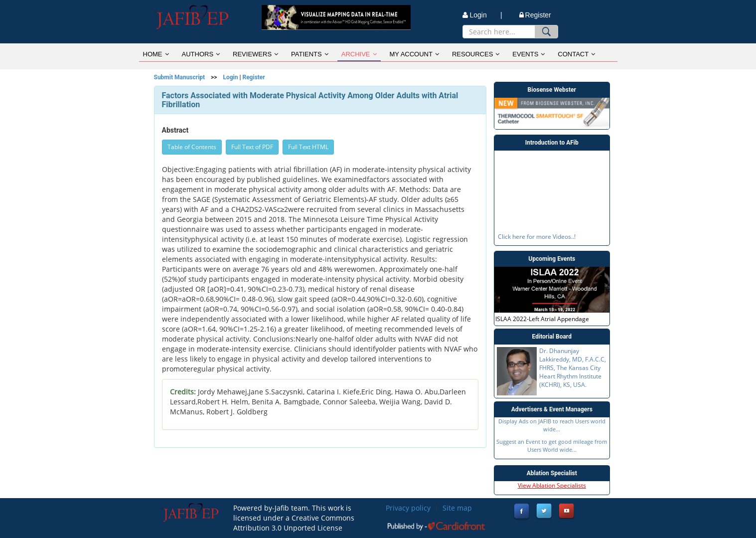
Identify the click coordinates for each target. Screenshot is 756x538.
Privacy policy (408, 508)
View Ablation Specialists (552, 485)
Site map (457, 508)
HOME (156, 54)
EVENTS (529, 54)
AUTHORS (201, 54)
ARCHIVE (359, 54)
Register (535, 15)
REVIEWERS (255, 54)
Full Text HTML (308, 147)
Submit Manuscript (180, 77)
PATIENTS (310, 54)
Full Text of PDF (252, 147)
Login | (482, 15)
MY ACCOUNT (414, 54)
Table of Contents (192, 147)
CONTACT (576, 54)
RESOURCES (476, 54)
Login (230, 77)
